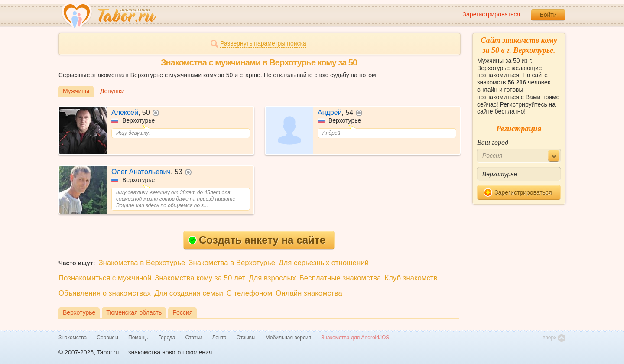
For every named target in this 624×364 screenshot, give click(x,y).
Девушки (112, 91)
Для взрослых (272, 278)
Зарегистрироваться (491, 14)
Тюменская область (134, 312)
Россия (182, 312)
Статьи (194, 338)
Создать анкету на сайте (257, 240)
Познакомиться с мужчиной (105, 278)
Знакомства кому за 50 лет (200, 278)
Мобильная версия (289, 338)
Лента (219, 338)
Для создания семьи (189, 293)
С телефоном (249, 293)
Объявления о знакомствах (105, 293)
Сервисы (107, 338)
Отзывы (246, 338)
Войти (548, 15)
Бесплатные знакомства (340, 278)
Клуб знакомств (411, 278)
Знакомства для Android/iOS (355, 338)
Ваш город (493, 142)
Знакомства (73, 338)
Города (167, 338)
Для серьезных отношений (324, 263)
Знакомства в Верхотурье (142, 263)
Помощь (138, 338)
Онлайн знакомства (309, 293)
